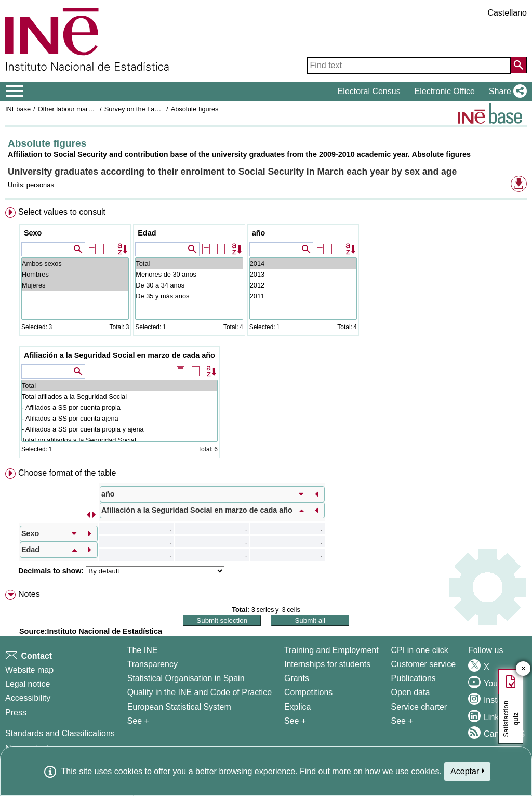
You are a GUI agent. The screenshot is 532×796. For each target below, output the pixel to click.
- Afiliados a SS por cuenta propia (119, 407)
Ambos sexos (75, 263)
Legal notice (28, 684)
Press (16, 713)
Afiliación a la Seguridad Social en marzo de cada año (119, 355)
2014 (303, 263)
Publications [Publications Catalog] (414, 678)
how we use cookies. (403, 771)
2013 (303, 274)
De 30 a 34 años (189, 285)
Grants (297, 678)
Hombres (75, 274)
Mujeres (75, 285)
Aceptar (467, 771)
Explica (298, 707)
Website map (29, 670)
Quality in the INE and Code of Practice (199, 692)
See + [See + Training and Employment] (295, 721)
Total (189, 263)
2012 (303, 285)
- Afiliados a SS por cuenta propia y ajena (119, 429)
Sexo (33, 233)
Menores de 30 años (189, 274)
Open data (411, 692)
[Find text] (409, 66)
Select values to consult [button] (62, 212)
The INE (143, 650)
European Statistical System (179, 707)
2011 (303, 296)
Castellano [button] (507, 13)
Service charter (419, 707)
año (259, 233)
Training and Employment (331, 650)
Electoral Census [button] (369, 91)
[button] (506, 92)
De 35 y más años (189, 296)
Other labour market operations (84, 109)
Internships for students (327, 664)
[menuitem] (266, 335)
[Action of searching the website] (518, 65)
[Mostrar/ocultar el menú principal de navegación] (15, 92)
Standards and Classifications (60, 733)
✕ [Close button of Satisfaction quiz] (523, 669)
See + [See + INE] (138, 721)
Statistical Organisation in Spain (186, 678)
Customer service (423, 664)
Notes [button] (29, 594)
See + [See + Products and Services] (402, 721)
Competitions (308, 692)
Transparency (152, 664)
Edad (147, 233)
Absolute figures (195, 109)
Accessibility (28, 698)
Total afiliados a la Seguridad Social (119, 396)
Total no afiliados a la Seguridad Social (119, 440)
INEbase (18, 109)
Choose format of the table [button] (67, 473)
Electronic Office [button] (445, 91)
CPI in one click (420, 650)
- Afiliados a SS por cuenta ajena (119, 418)
